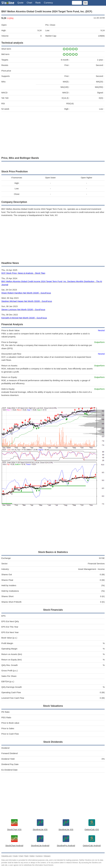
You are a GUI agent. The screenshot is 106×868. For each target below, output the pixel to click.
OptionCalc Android (92, 846)
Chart (29, 3)
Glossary (47, 856)
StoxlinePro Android (66, 846)
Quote (20, 3)
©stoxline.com (7, 856)
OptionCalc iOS (92, 829)
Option (32, 856)
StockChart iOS (14, 829)
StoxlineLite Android (40, 846)
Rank (38, 3)
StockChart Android (14, 846)
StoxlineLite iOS (40, 829)
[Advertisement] (53, 133)
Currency (48, 3)
